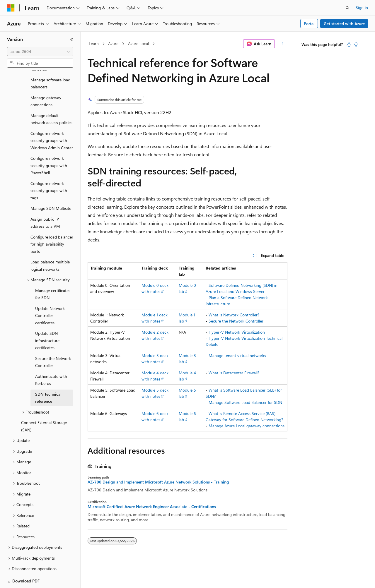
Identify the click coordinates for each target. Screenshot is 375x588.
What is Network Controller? (234, 315)
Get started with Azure (344, 24)
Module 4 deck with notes (155, 376)
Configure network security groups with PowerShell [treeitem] (49, 145)
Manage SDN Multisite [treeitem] (51, 188)
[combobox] (40, 52)
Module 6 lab (187, 416)
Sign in (362, 7)
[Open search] (347, 8)
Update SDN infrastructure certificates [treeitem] (47, 320)
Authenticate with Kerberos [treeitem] (51, 360)
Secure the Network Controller (236, 321)
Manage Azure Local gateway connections (247, 426)
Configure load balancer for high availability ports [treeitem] (52, 224)
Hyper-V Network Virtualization (237, 332)
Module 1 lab (187, 318)
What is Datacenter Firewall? (234, 373)
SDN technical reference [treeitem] (48, 378)
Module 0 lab (187, 288)
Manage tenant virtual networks (237, 355)
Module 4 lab (187, 376)
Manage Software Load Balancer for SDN (245, 402)
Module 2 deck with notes (155, 335)
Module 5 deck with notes (155, 393)
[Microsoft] (11, 8)
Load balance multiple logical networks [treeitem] (50, 245)
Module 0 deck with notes (155, 288)
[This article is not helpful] (356, 44)
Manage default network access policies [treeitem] (51, 99)
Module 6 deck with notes (155, 416)
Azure (113, 43)
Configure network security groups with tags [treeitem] (49, 170)
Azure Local (138, 43)
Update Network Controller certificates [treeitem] (50, 295)
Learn (94, 43)
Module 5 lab (187, 393)
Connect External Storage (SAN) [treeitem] (44, 406)
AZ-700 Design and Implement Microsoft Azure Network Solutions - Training (158, 482)
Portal (309, 24)
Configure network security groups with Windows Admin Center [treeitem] (52, 120)
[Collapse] (72, 39)
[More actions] (282, 44)
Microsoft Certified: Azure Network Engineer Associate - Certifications (152, 507)
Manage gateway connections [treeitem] (46, 81)
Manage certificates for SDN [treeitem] (53, 274)
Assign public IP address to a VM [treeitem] (45, 203)
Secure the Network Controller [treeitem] (53, 342)
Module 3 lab (187, 359)
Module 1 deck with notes (155, 318)
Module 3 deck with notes (155, 359)
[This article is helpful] (349, 44)
